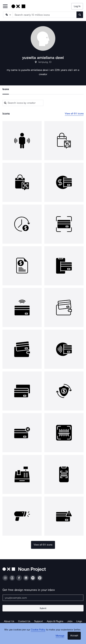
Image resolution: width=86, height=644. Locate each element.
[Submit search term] (80, 15)
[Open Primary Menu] (5, 6)
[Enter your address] (43, 598)
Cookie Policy (38, 630)
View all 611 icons (74, 114)
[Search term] (45, 15)
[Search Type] (8, 15)
